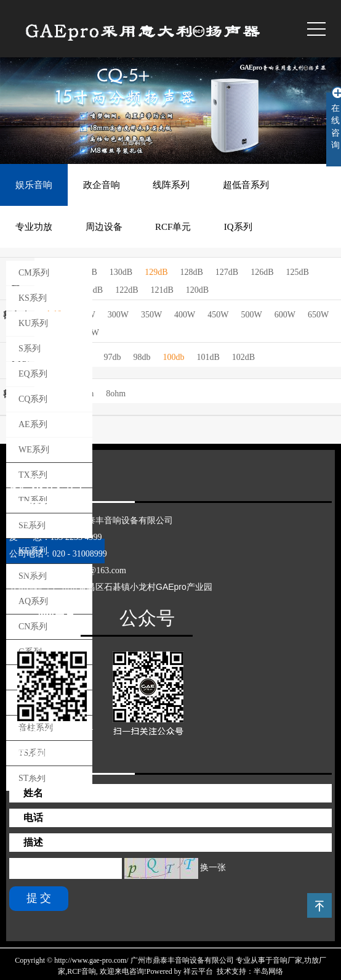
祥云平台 (198, 971)
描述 (33, 842)
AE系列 (33, 424)
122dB (126, 290)
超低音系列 (246, 185)
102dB (243, 357)
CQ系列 (33, 399)
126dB (262, 272)
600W (285, 315)
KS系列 (33, 298)
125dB (298, 272)
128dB (191, 272)
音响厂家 (287, 960)
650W (318, 315)
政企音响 (102, 185)
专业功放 (34, 227)
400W (185, 315)
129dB (156, 272)
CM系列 (34, 273)
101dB (208, 357)
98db (142, 357)
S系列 (30, 349)
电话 (33, 818)
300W (118, 315)
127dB (227, 272)
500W (252, 315)
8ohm (116, 394)
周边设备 (104, 227)
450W (218, 315)
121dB (162, 290)
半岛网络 (268, 971)
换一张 (213, 868)
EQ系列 (33, 374)
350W (151, 315)
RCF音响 (82, 971)
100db (173, 357)
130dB (121, 272)
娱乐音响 (34, 185)
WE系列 (34, 450)
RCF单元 (173, 227)
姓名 (33, 793)
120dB (197, 290)
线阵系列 (171, 185)
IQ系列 (238, 227)
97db (112, 357)
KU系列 (33, 323)
